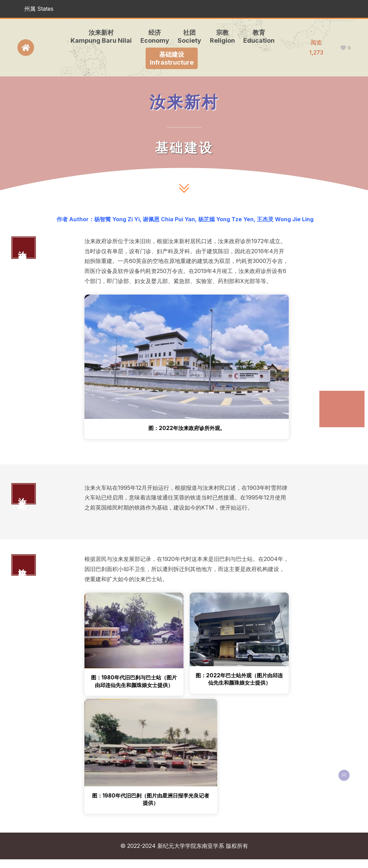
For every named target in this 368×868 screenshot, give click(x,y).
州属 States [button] (39, 9)
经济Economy (153, 36)
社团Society (188, 36)
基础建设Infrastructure (171, 58)
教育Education (257, 36)
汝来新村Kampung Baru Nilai (100, 36)
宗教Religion (221, 36)
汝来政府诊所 (340, 397)
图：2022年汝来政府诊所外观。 (187, 428)
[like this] (343, 48)
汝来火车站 (338, 411)
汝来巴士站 (338, 424)
